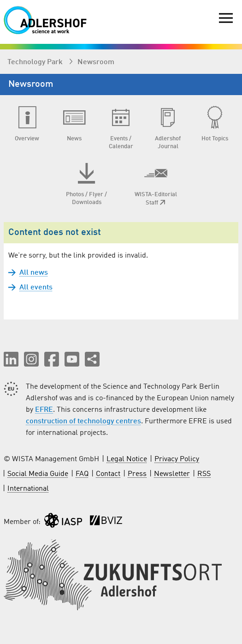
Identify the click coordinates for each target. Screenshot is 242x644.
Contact (108, 474)
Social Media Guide (38, 474)
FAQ (82, 474)
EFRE (44, 410)
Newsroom (96, 62)
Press (137, 474)
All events (36, 288)
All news (34, 273)
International (28, 489)
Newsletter (172, 474)
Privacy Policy (177, 459)
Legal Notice (127, 459)
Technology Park (36, 62)
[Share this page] (92, 359)
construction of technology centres (83, 421)
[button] (11, 359)
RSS (204, 474)
